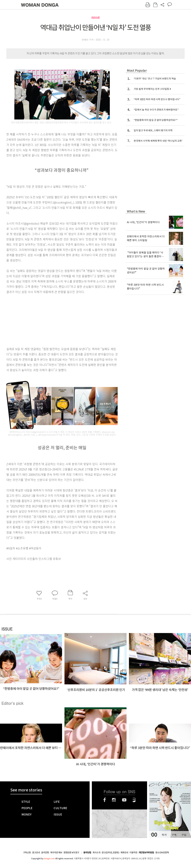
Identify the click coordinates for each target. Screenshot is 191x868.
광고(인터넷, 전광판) (110, 853)
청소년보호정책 (162, 853)
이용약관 (133, 853)
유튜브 (124, 800)
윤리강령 (45, 853)
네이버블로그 (134, 800)
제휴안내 (124, 853)
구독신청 (27, 853)
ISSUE (96, 18)
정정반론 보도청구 (71, 853)
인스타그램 (114, 800)
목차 (164, 835)
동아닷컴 (87, 853)
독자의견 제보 (56, 853)
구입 (184, 835)
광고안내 (36, 853)
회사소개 (96, 853)
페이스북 (105, 800)
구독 (174, 835)
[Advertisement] (54, 320)
